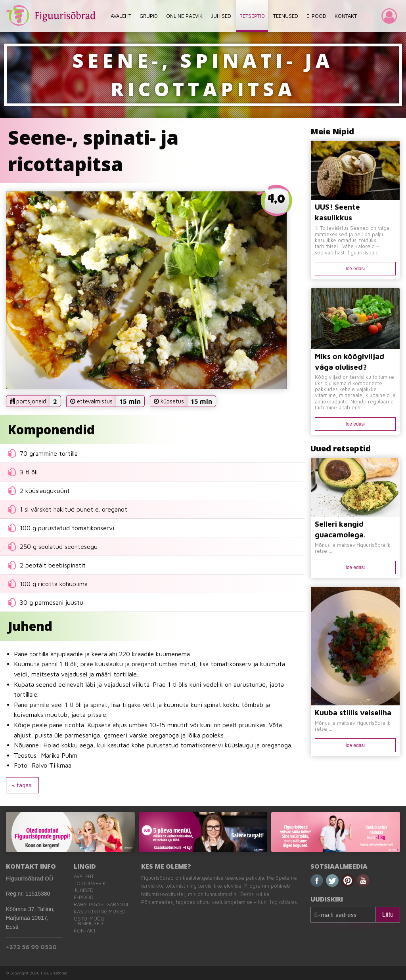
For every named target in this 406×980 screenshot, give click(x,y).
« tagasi (22, 785)
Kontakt (85, 931)
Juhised (84, 890)
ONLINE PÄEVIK (184, 16)
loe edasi (355, 269)
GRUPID (149, 16)
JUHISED (221, 16)
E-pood (84, 897)
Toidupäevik (90, 884)
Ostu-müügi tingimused (90, 921)
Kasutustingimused (100, 912)
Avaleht (84, 876)
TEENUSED (286, 16)
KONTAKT (346, 16)
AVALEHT (121, 16)
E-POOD (316, 16)
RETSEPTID (252, 16)
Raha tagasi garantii (101, 905)
